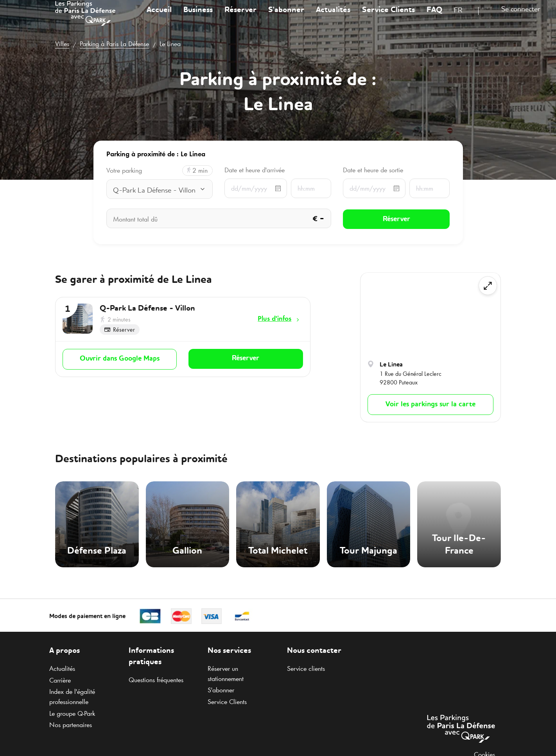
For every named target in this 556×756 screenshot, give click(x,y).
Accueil (159, 17)
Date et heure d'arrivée (255, 170)
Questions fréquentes (156, 680)
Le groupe (72, 713)
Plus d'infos (274, 318)
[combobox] (463, 19)
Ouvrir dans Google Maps (120, 359)
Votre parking (124, 171)
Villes (62, 44)
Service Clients (388, 17)
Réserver (240, 17)
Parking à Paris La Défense (114, 44)
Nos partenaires (71, 725)
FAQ (434, 17)
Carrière (60, 680)
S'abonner (286, 17)
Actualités (333, 17)
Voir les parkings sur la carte (430, 404)
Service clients (306, 668)
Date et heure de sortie (373, 170)
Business (198, 17)
